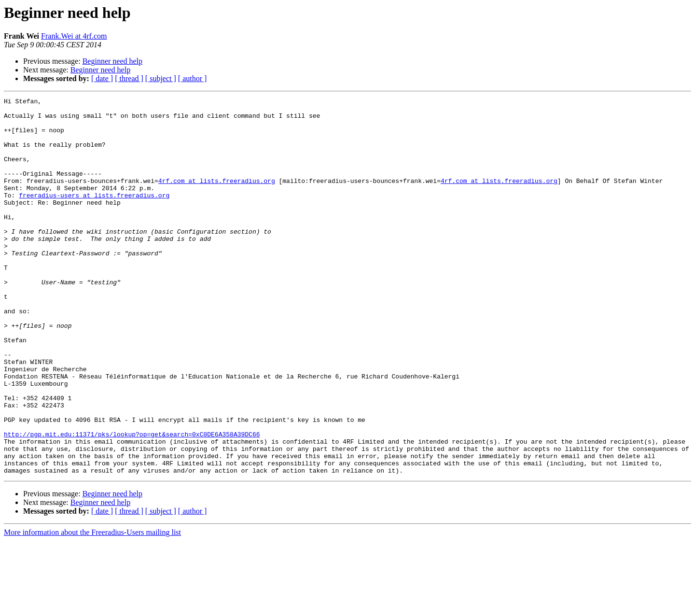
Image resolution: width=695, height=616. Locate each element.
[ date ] (102, 78)
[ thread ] (129, 78)
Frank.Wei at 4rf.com (74, 36)
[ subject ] (161, 78)
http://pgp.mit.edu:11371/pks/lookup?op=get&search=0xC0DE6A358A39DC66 (132, 502)
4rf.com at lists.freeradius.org (217, 198)
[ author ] (193, 78)
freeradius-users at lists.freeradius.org (94, 215)
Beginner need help (112, 61)
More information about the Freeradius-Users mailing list (92, 608)
